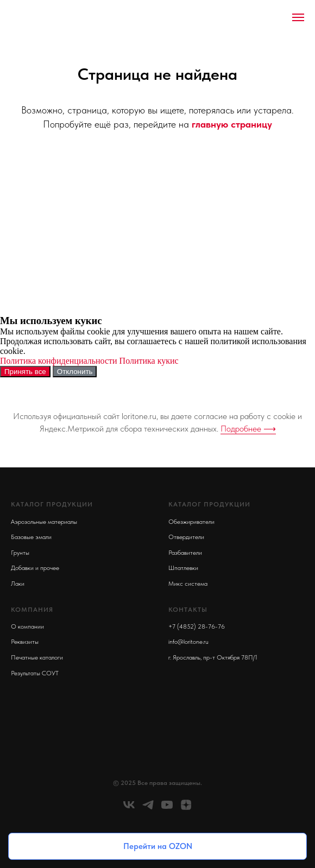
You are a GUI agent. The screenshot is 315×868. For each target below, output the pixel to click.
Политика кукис (149, 361)
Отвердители (186, 537)
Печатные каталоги (37, 657)
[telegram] (148, 809)
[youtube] (167, 809)
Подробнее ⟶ (248, 429)
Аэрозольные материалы (44, 522)
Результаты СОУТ (35, 673)
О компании (27, 626)
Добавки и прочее (35, 568)
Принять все (25, 372)
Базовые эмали (31, 537)
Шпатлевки (183, 568)
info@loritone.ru (188, 642)
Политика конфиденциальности (59, 361)
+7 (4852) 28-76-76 (197, 626)
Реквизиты (25, 642)
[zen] (186, 809)
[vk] (129, 809)
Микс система (188, 584)
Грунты (20, 553)
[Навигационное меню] (298, 17)
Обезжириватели (191, 522)
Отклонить (75, 372)
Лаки (18, 584)
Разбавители (185, 553)
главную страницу (232, 124)
